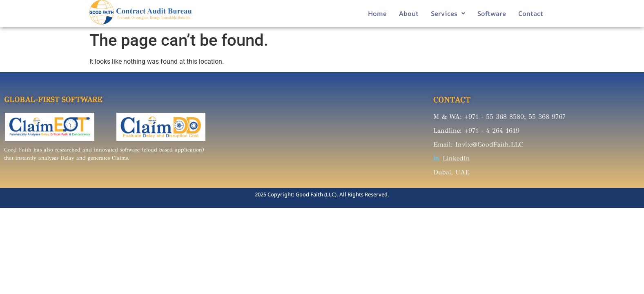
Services (448, 13)
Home (377, 13)
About (409, 13)
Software (492, 13)
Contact (531, 13)
